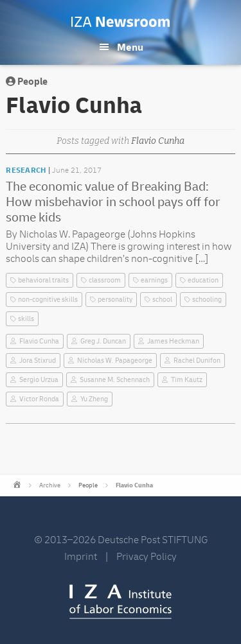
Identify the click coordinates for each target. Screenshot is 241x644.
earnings (154, 280)
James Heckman (173, 341)
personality (115, 300)
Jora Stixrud (38, 361)
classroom (105, 280)
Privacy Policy (147, 557)
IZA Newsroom (121, 22)
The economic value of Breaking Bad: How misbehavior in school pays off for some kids (113, 202)
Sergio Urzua (39, 380)
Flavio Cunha (39, 341)
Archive (50, 485)
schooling (207, 300)
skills (26, 319)
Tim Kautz (187, 380)
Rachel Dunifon (197, 361)
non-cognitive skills (48, 300)
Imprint (81, 557)
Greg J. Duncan (103, 341)
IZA (121, 602)
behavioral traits (43, 280)
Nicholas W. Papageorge (115, 361)
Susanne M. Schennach (115, 380)
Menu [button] (130, 48)
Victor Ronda (39, 399)
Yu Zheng (94, 399)
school (162, 300)
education (203, 280)
